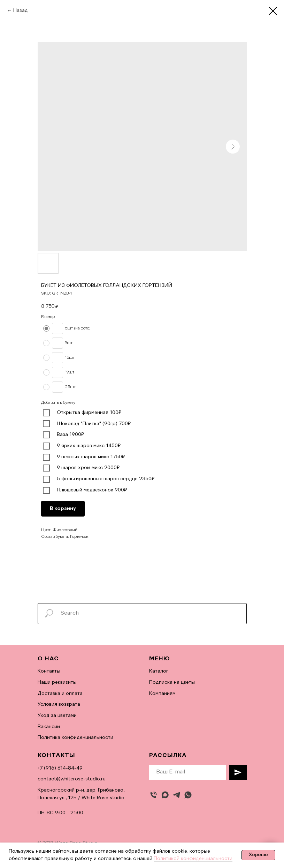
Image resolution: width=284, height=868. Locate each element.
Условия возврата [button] (59, 704)
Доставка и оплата (60, 693)
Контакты (49, 671)
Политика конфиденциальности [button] (75, 737)
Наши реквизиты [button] (57, 682)
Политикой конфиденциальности (193, 859)
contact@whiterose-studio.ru (72, 779)
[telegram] (176, 795)
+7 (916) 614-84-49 (60, 768)
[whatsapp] (188, 795)
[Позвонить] (153, 795)
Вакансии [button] (49, 727)
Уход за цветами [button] (57, 715)
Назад (21, 10)
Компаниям (162, 693)
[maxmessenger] (165, 795)
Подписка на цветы (172, 682)
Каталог (159, 671)
